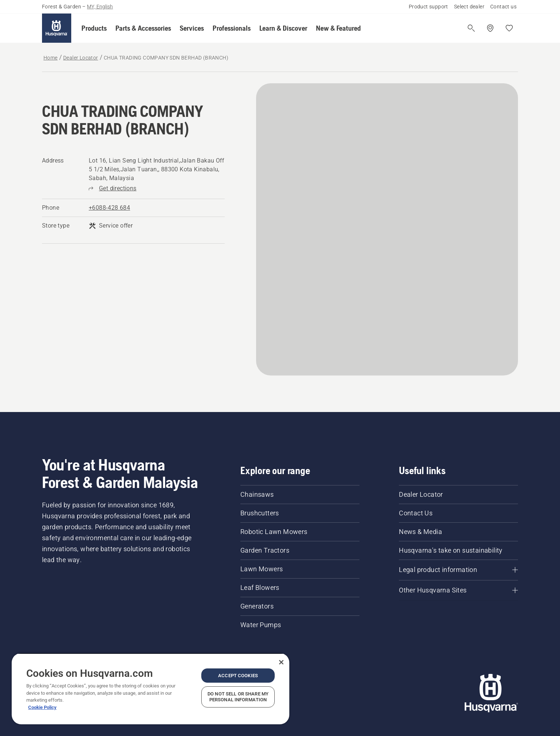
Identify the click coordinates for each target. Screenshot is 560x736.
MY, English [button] (100, 7)
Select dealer (469, 7)
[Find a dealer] (490, 28)
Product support (428, 7)
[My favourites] (509, 28)
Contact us (503, 7)
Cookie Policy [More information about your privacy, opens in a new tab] (42, 707)
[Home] (57, 28)
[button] (94, 28)
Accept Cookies (238, 676)
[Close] (281, 662)
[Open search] (471, 28)
